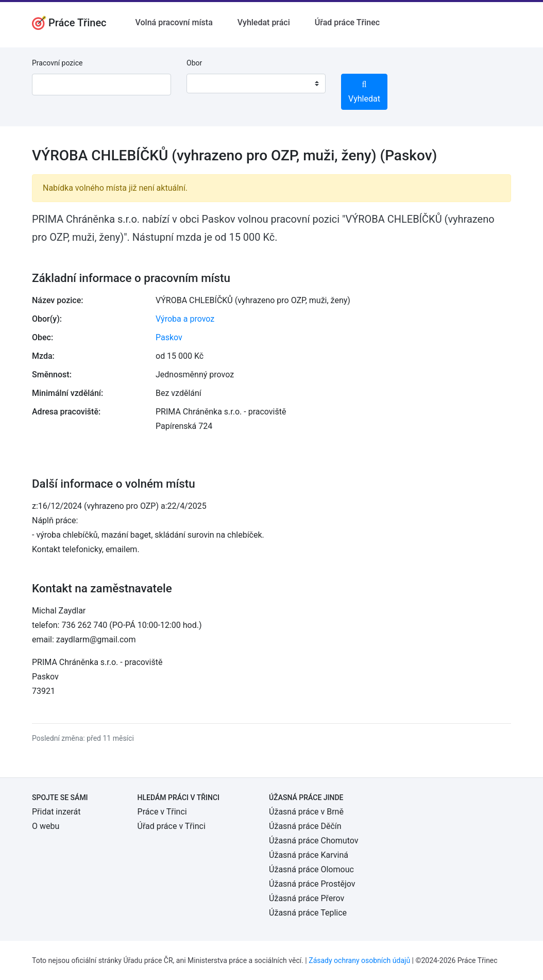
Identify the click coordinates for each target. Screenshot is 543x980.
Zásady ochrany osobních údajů (359, 960)
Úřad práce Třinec (347, 22)
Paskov (169, 337)
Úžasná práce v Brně (306, 812)
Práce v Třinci (162, 812)
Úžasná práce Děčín (305, 826)
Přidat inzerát (56, 812)
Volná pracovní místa (174, 22)
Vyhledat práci (264, 22)
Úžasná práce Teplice (308, 913)
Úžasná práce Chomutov (313, 841)
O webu (46, 826)
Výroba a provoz (185, 319)
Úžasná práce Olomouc (311, 869)
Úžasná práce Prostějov (312, 884)
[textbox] (208, 84)
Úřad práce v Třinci (172, 826)
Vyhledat (364, 92)
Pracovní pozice (57, 63)
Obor (194, 63)
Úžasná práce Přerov (307, 898)
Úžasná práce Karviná (309, 855)
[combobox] (256, 84)
